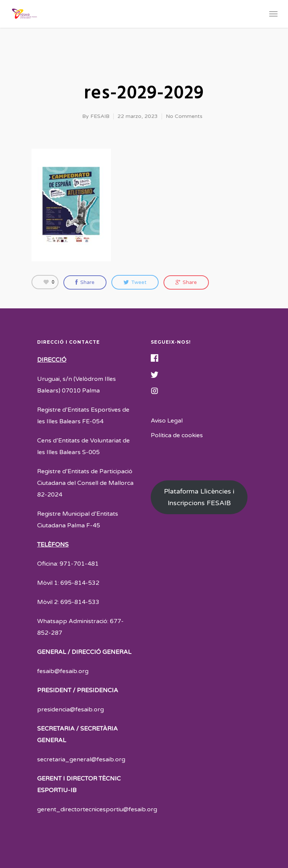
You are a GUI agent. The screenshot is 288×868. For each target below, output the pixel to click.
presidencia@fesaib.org (70, 709)
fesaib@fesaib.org (63, 671)
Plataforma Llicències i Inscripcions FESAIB (199, 497)
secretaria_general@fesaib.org (81, 759)
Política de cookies (177, 435)
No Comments (184, 116)
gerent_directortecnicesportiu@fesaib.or (95, 809)
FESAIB (100, 116)
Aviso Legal (167, 421)
